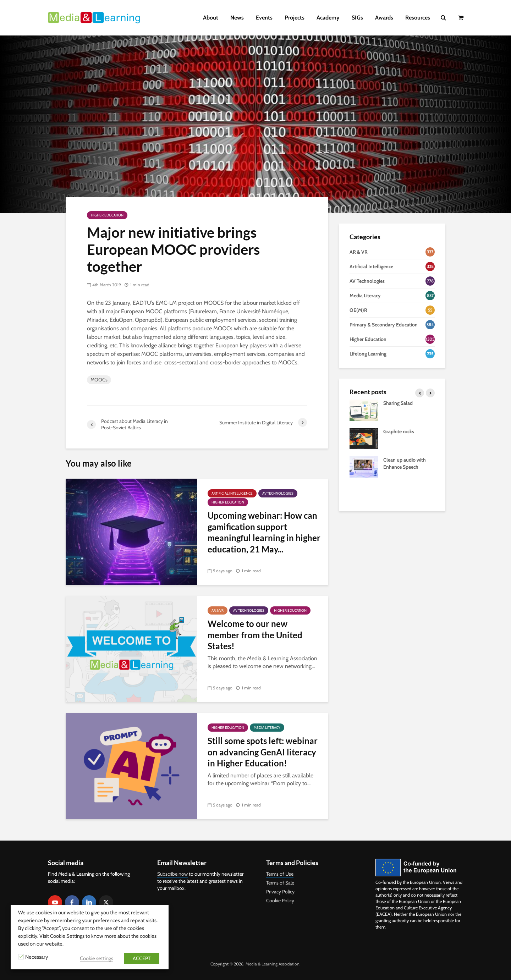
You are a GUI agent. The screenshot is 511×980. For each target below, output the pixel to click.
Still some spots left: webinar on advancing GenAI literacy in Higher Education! (263, 752)
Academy (328, 18)
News (237, 18)
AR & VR (218, 610)
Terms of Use (280, 874)
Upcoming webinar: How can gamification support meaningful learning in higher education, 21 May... (264, 532)
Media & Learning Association (273, 964)
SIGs (357, 18)
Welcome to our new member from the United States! (255, 635)
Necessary (37, 957)
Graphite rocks (399, 431)
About (211, 18)
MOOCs (99, 380)
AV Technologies (278, 493)
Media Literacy (267, 728)
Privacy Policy (280, 892)
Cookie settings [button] (97, 958)
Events (264, 18)
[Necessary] (21, 957)
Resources (418, 18)
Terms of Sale (280, 883)
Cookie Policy (280, 901)
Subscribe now (172, 874)
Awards (384, 18)
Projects (295, 18)
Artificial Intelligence (232, 493)
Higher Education (107, 215)
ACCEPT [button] (142, 958)
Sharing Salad (398, 403)
